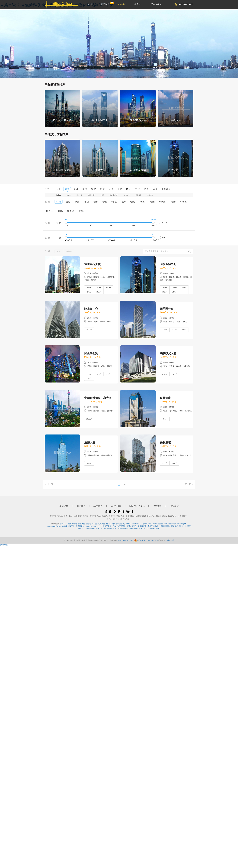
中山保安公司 (106, 526)
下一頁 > (189, 484)
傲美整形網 (120, 524)
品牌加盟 (101, 524)
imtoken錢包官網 (110, 529)
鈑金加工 (63, 524)
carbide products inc (133, 524)
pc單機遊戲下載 (68, 526)
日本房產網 (72, 524)
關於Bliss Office (137, 506)
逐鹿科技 (171, 540)
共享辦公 (139, 4)
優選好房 (106, 3)
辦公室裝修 (111, 524)
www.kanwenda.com (54, 526)
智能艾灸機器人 (177, 526)
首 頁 (90, 4)
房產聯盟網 (142, 526)
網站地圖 (4, 545)
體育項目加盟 (91, 524)
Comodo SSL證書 (119, 526)
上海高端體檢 (158, 524)
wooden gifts (182, 524)
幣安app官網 (146, 524)
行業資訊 (157, 506)
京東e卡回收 (132, 526)
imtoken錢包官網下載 (94, 529)
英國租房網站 (123, 529)
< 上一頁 (49, 484)
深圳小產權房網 (170, 524)
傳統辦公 (122, 4)
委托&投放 (157, 4)
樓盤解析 (174, 506)
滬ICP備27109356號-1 (126, 540)
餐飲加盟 (81, 524)
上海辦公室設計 (153, 529)
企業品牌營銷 (153, 526)
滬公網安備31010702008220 (146, 540)
